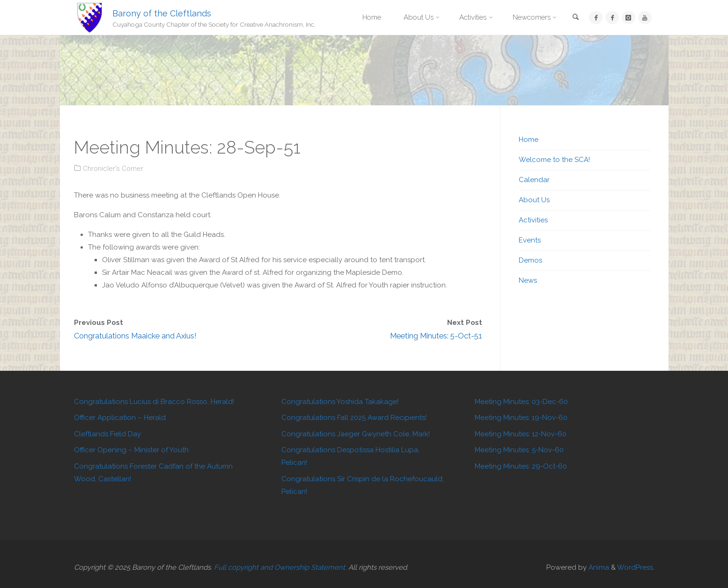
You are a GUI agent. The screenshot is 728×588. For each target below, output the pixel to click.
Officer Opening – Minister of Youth (131, 450)
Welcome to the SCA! (554, 160)
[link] (575, 18)
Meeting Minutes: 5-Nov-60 (519, 450)
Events (530, 240)
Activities (533, 220)
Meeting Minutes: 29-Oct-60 (521, 466)
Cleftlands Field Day (107, 434)
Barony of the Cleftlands (162, 13)
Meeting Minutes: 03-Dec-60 (521, 402)
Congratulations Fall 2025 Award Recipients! (354, 418)
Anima (598, 567)
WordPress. (636, 567)
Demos (530, 260)
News (528, 280)
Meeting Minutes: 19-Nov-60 (521, 418)
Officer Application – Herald (120, 418)
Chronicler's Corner (113, 169)
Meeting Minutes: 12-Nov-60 (521, 434)
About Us (534, 200)
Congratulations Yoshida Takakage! (340, 402)
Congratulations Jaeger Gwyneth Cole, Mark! (356, 434)
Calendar (534, 180)
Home (529, 140)
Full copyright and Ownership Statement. (280, 567)
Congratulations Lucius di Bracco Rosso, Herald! (154, 402)
